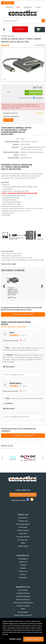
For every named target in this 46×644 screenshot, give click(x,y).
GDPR (23, 543)
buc (9, 92)
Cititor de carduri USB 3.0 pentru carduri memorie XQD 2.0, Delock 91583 (13, 291)
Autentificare (23, 518)
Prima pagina (23, 559)
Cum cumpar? (23, 590)
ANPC (23, 609)
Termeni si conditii (23, 606)
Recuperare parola (23, 524)
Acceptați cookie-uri (33, 639)
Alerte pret (23, 534)
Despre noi (23, 562)
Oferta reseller (23, 612)
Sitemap (23, 565)
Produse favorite (23, 531)
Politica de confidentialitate (23, 603)
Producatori (23, 578)
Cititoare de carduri (8, 36)
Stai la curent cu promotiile (23, 495)
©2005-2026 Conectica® (23, 615)
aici (14, 264)
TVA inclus (39, 98)
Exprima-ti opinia (21, 315)
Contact (23, 575)
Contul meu (23, 527)
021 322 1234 (8, 3)
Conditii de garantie (23, 597)
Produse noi (23, 571)
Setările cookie (15, 639)
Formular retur (23, 540)
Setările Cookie (23, 546)
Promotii (20, 29)
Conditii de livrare (23, 593)
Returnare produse (23, 600)
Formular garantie (23, 537)
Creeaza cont (23, 521)
